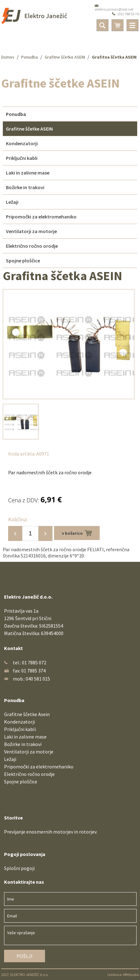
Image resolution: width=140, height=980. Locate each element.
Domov (8, 57)
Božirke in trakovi (23, 744)
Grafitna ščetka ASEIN (114, 57)
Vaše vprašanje (70, 935)
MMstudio (131, 975)
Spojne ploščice (21, 782)
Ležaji (10, 759)
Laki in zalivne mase (25, 737)
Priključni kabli (20, 729)
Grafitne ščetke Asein (27, 714)
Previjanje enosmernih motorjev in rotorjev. (51, 832)
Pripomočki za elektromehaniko (39, 767)
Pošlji (25, 956)
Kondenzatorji (20, 722)
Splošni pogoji (19, 868)
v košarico (77, 533)
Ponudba (30, 57)
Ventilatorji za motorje (29, 752)
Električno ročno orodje (29, 774)
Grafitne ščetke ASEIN (65, 57)
